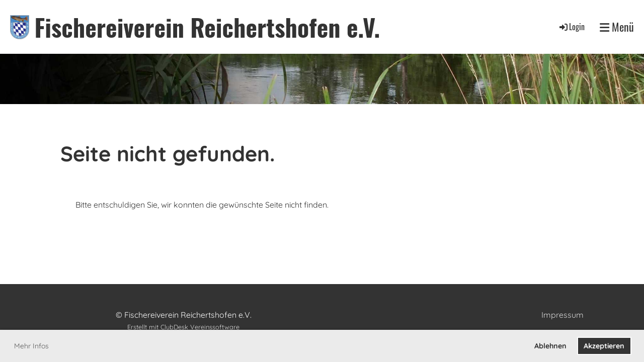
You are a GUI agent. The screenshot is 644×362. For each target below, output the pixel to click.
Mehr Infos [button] (31, 346)
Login (571, 27)
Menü (617, 27)
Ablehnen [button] (550, 346)
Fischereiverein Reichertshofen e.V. (207, 27)
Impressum (562, 315)
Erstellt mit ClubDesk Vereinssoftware (183, 327)
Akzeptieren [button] (604, 346)
